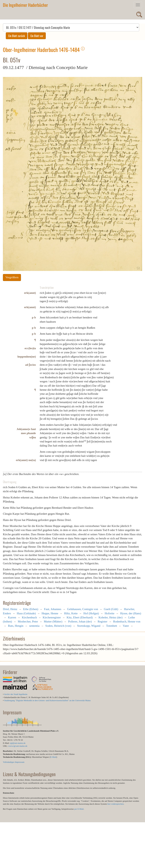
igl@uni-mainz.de (18, 743)
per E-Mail (79, 809)
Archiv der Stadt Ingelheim (16, 694)
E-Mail (53, 757)
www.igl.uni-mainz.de (18, 746)
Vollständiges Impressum (14, 762)
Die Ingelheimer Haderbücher (25, 5)
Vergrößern (12, 277)
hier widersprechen (116, 804)
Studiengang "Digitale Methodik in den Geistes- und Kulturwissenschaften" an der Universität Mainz (47, 700)
